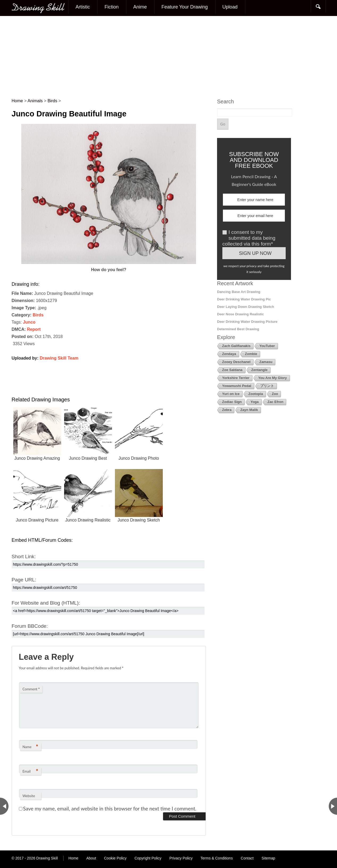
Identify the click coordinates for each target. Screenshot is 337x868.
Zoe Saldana (232, 370)
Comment (31, 689)
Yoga (255, 402)
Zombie (251, 354)
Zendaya (229, 354)
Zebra (227, 410)
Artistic (83, 7)
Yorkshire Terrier (236, 378)
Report (34, 329)
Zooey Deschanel (236, 362)
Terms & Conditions (217, 858)
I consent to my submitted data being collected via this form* (249, 238)
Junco (29, 322)
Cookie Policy (115, 858)
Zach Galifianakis (236, 346)
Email (30, 771)
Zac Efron (276, 402)
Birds (38, 315)
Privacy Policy (181, 858)
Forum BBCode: (30, 626)
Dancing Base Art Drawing (239, 292)
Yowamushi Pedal (237, 386)
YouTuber (267, 346)
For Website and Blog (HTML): (46, 603)
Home (73, 858)
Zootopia (256, 394)
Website (29, 796)
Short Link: (24, 557)
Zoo (275, 394)
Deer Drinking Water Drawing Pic (244, 299)
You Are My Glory (273, 378)
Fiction (112, 7)
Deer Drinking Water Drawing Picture (247, 322)
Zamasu (266, 362)
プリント (267, 386)
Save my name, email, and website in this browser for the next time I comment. (110, 808)
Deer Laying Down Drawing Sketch (246, 307)
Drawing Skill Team (59, 358)
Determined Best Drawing (238, 329)
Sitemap (268, 858)
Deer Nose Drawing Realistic (240, 314)
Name (30, 747)
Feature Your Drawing (185, 7)
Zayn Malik (249, 410)
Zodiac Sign (232, 402)
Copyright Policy (148, 858)
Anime (140, 7)
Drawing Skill (47, 858)
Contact (247, 858)
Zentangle (259, 370)
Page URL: (24, 580)
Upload (230, 7)
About (91, 858)
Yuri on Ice (231, 394)
